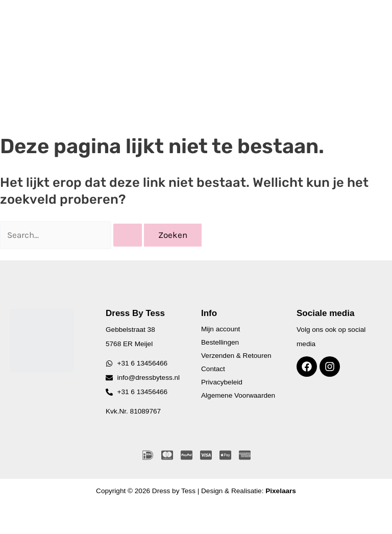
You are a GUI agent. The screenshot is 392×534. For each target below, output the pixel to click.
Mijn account (220, 329)
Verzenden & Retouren (236, 356)
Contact (213, 369)
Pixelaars (281, 491)
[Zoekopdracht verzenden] (128, 235)
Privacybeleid (222, 382)
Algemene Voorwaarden (238, 395)
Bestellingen (220, 342)
